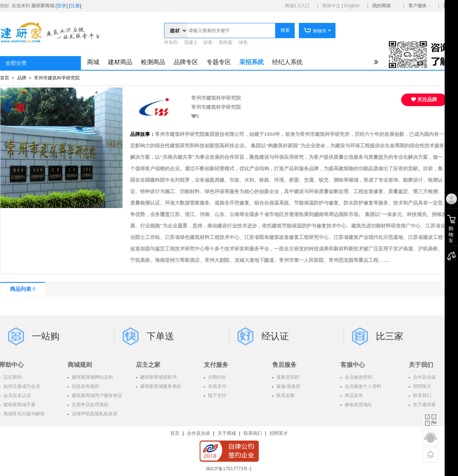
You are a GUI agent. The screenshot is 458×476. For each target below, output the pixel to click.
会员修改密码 (358, 377)
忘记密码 (12, 377)
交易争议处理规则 (90, 405)
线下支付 (217, 395)
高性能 (226, 42)
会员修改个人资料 (362, 386)
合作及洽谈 (198, 433)
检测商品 (153, 62)
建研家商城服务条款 (160, 386)
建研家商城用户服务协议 (96, 395)
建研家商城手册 (19, 405)
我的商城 (381, 6)
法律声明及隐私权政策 (94, 414)
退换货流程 (287, 377)
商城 (93, 62)
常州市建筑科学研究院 (57, 78)
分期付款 (217, 377)
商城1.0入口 (297, 6)
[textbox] (231, 31)
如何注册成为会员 (21, 386)
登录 (61, 6)
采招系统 (252, 62)
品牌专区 (186, 62)
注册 (75, 6)
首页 (5, 78)
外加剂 (171, 42)
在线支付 (217, 386)
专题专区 (219, 62)
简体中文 (331, 6)
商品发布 (353, 395)
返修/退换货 (288, 386)
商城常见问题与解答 (23, 414)
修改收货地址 (358, 405)
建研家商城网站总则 (92, 377)
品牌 (22, 78)
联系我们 (253, 433)
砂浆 (208, 42)
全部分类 (16, 63)
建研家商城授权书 (158, 377)
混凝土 (191, 42)
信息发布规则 (85, 386)
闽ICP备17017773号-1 (229, 469)
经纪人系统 (287, 62)
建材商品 (120, 62)
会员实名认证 (17, 395)
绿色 (243, 42)
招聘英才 (279, 433)
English (352, 6)
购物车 (315, 31)
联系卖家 (285, 395)
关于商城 (227, 433)
